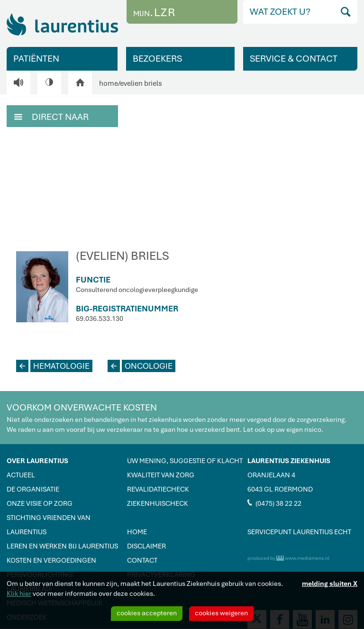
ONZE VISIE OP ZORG (40, 503)
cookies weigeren (221, 613)
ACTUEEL (21, 475)
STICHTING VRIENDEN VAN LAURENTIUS (49, 525)
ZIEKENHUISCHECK (158, 503)
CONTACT (142, 560)
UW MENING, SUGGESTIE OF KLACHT (185, 461)
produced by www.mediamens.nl (288, 558)
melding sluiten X (330, 583)
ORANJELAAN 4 (271, 475)
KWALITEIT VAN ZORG (161, 475)
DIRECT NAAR (51, 116)
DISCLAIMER (146, 546)
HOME (137, 532)
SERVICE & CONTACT (294, 59)
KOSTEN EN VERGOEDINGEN (51, 560)
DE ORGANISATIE (33, 489)
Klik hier (19, 593)
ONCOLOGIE (140, 366)
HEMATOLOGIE (53, 366)
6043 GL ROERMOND (280, 489)
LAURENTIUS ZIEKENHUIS (289, 461)
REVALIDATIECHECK (158, 489)
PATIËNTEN (36, 59)
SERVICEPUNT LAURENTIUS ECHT (299, 532)
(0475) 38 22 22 (274, 503)
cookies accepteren (147, 613)
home (109, 83)
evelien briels (141, 83)
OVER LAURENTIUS (37, 461)
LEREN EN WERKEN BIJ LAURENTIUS (62, 546)
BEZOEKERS (157, 59)
